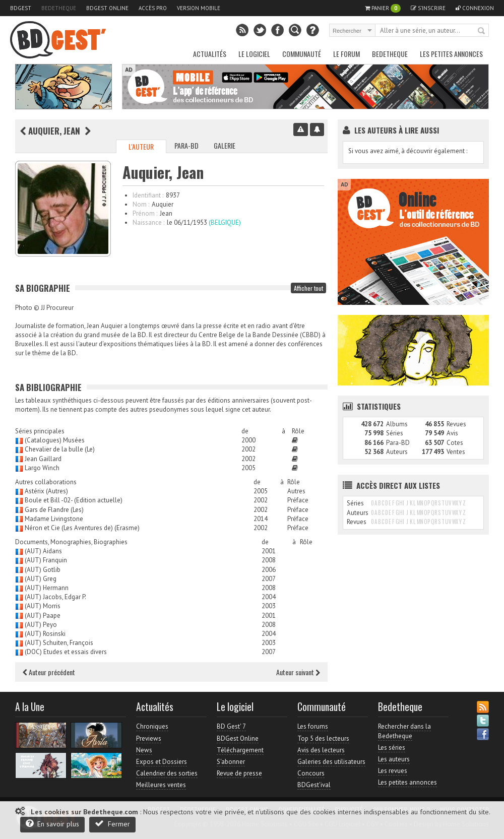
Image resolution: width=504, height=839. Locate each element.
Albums (397, 424)
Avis (452, 433)
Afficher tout (308, 288)
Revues (456, 424)
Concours (311, 773)
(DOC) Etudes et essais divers (66, 652)
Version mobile (199, 8)
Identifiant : (148, 195)
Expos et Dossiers (162, 762)
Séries (395, 433)
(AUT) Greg (41, 579)
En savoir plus (52, 824)
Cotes (455, 443)
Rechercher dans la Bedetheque (404, 731)
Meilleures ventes (161, 785)
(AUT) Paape (43, 616)
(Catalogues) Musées (55, 440)
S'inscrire (428, 8)
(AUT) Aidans (43, 551)
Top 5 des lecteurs (323, 738)
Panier (383, 8)
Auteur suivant (298, 672)
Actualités (210, 54)
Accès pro (153, 8)
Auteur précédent (49, 672)
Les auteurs (394, 759)
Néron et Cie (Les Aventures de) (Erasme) (82, 528)
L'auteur (141, 146)
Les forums (313, 726)
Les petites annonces (451, 54)
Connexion (475, 8)
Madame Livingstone (54, 519)
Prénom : (145, 213)
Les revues (393, 771)
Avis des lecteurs (321, 750)
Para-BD (186, 145)
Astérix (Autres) (46, 491)
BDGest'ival (314, 785)
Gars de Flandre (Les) (54, 510)
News (144, 750)
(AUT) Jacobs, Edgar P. (55, 597)
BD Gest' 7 (231, 726)
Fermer (112, 824)
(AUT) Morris (43, 606)
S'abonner (231, 762)
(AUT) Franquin (46, 560)
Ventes (456, 452)
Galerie (225, 145)
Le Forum (346, 54)
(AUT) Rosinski (45, 634)
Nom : (141, 204)
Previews (149, 738)
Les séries (392, 748)
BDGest (21, 8)
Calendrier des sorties (167, 773)
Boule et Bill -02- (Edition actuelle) (74, 500)
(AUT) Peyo (41, 625)
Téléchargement (240, 750)
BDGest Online (107, 8)
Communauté (302, 54)
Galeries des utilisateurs (331, 762)
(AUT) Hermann (47, 588)
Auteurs (397, 452)
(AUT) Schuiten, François (59, 643)
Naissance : (148, 222)
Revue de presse (239, 773)
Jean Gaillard (43, 459)
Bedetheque (59, 8)
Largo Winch (42, 468)
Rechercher (482, 31)
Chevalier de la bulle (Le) (60, 449)
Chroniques (152, 726)
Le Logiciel (254, 54)
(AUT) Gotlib (43, 570)
